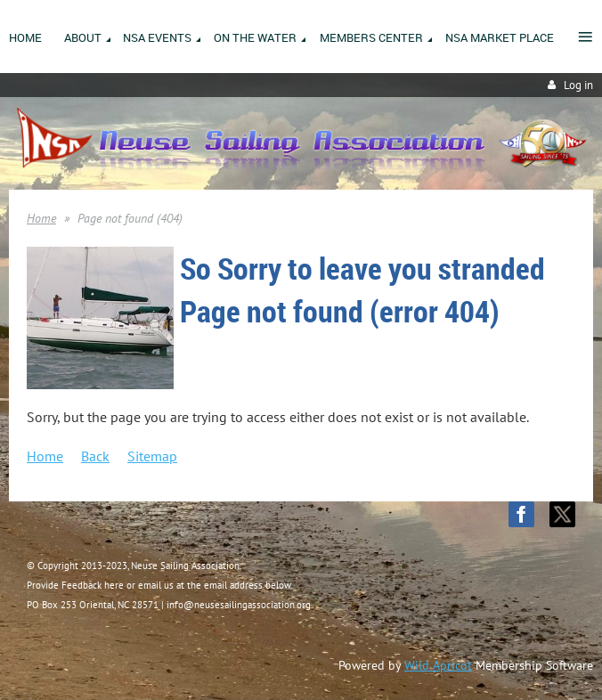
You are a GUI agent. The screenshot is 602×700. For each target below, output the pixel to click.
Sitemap (152, 456)
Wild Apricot (438, 665)
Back (95, 456)
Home (41, 218)
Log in (578, 85)
